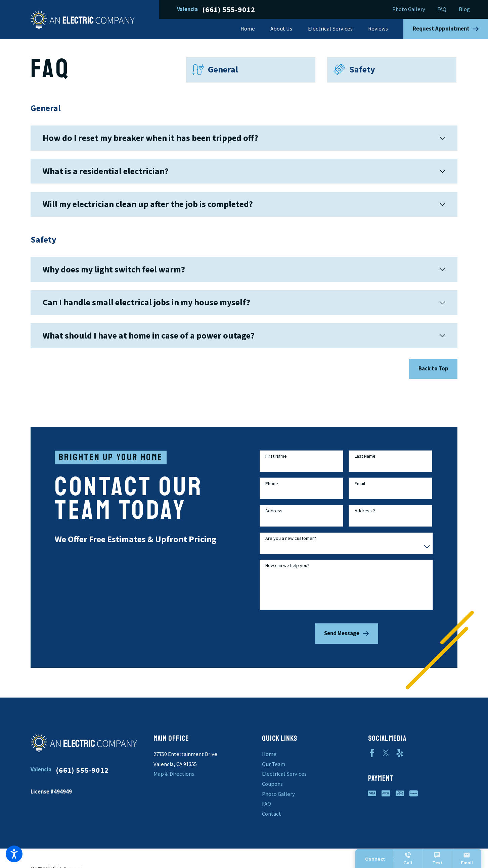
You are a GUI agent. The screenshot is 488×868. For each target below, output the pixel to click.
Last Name (365, 463)
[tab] (244, 138)
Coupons (272, 784)
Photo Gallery (409, 9)
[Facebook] (372, 753)
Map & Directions (174, 774)
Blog (464, 9)
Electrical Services (284, 774)
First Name (276, 463)
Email (360, 490)
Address (274, 517)
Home (269, 754)
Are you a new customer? (291, 544)
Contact (272, 814)
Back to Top (433, 369)
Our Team (274, 764)
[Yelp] (400, 753)
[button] (14, 854)
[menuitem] (252, 29)
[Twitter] (386, 753)
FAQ (442, 9)
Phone (272, 490)
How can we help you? (287, 572)
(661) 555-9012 (229, 9)
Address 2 (365, 517)
